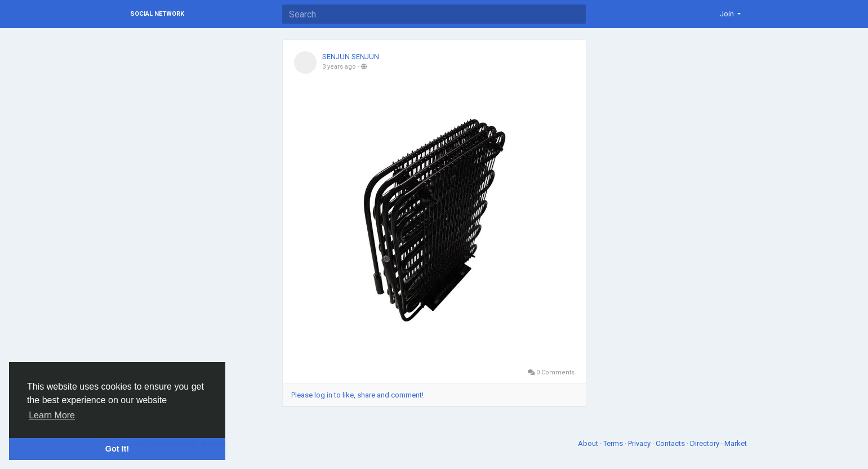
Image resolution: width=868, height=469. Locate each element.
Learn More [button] (52, 415)
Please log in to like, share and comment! (357, 395)
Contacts (671, 443)
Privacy (640, 443)
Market (736, 443)
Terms (614, 443)
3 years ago (339, 67)
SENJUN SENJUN (351, 57)
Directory (705, 443)
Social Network (157, 14)
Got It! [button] (117, 449)
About (589, 443)
